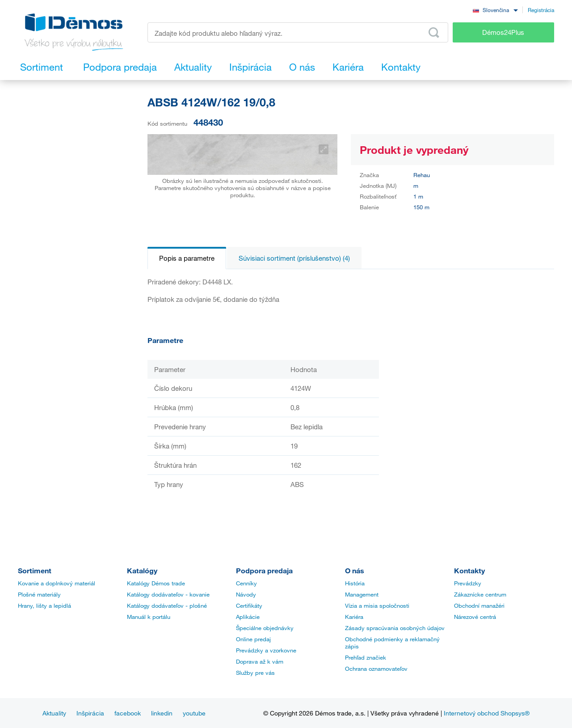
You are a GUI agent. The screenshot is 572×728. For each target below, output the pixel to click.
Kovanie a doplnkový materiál (57, 583)
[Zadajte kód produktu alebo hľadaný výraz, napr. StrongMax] (298, 32)
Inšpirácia (90, 713)
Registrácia (541, 10)
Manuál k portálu (149, 617)
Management (362, 594)
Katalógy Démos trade (156, 583)
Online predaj (253, 639)
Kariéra (354, 617)
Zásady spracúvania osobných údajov (395, 628)
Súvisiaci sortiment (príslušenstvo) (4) (294, 258)
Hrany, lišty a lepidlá (44, 605)
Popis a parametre (187, 258)
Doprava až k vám (260, 661)
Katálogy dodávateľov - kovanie (168, 594)
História (355, 583)
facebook (128, 713)
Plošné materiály (39, 594)
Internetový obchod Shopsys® (487, 713)
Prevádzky (468, 583)
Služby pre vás (255, 673)
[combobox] (495, 10)
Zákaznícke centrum (480, 594)
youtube (194, 713)
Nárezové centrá (475, 617)
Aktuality (54, 713)
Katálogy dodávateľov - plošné (167, 605)
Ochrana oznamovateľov (376, 669)
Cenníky (246, 583)
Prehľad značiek (366, 657)
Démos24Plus (503, 32)
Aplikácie (248, 617)
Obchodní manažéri (479, 605)
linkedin (162, 713)
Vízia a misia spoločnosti (377, 605)
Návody (246, 594)
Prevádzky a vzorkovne (266, 650)
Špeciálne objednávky (265, 628)
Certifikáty (249, 605)
